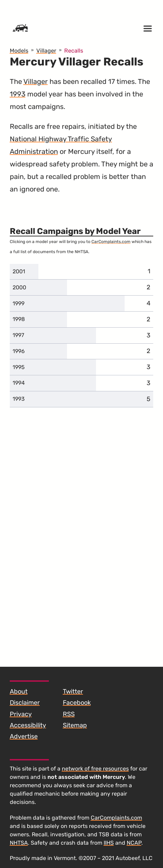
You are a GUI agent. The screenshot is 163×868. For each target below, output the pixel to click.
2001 (19, 271)
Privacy (21, 714)
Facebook (77, 703)
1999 (18, 303)
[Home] (20, 29)
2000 (19, 287)
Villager (36, 81)
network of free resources (95, 769)
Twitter (73, 691)
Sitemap (75, 725)
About (19, 691)
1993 (18, 94)
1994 (19, 383)
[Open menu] (148, 29)
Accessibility (28, 725)
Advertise (24, 736)
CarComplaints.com (111, 242)
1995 (19, 367)
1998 (19, 319)
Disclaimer (25, 703)
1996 (19, 351)
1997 (18, 335)
